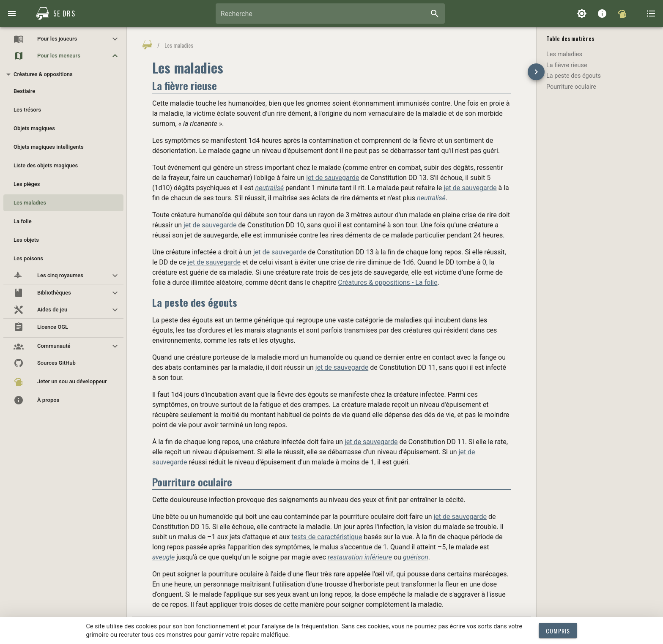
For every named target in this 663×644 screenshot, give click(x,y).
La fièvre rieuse (567, 65)
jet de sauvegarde (333, 178)
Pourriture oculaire (571, 87)
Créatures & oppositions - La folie (388, 282)
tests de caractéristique (327, 537)
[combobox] (330, 14)
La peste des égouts (574, 76)
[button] (63, 39)
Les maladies (564, 54)
